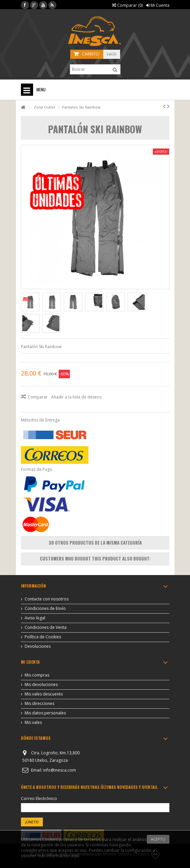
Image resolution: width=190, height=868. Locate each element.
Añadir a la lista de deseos (76, 397)
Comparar (38, 397)
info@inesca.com (60, 770)
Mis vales (33, 723)
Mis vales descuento (44, 694)
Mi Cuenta (158, 5)
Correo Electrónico (39, 799)
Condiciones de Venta (46, 627)
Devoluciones (38, 646)
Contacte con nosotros (47, 599)
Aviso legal (35, 618)
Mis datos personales (45, 713)
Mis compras (37, 675)
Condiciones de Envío (45, 609)
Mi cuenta (30, 662)
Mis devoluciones (41, 685)
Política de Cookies (43, 637)
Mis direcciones (39, 704)
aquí (75, 856)
